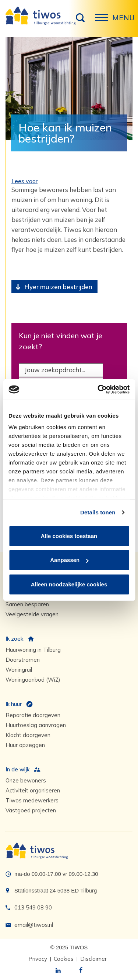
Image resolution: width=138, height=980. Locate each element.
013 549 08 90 (33, 907)
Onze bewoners (26, 780)
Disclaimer (93, 959)
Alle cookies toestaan (69, 536)
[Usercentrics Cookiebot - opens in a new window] (98, 390)
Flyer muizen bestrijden (59, 287)
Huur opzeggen (25, 745)
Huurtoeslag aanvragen (36, 725)
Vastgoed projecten (31, 810)
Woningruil (19, 670)
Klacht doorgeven (28, 735)
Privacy (38, 959)
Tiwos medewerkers (32, 800)
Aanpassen (69, 560)
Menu (104, 21)
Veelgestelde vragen (32, 614)
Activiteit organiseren (33, 790)
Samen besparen (27, 604)
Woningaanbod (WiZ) (33, 680)
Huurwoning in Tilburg (33, 650)
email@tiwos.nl (34, 925)
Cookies (64, 959)
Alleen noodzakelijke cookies (69, 584)
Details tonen (98, 512)
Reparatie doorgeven (33, 715)
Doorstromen (23, 660)
